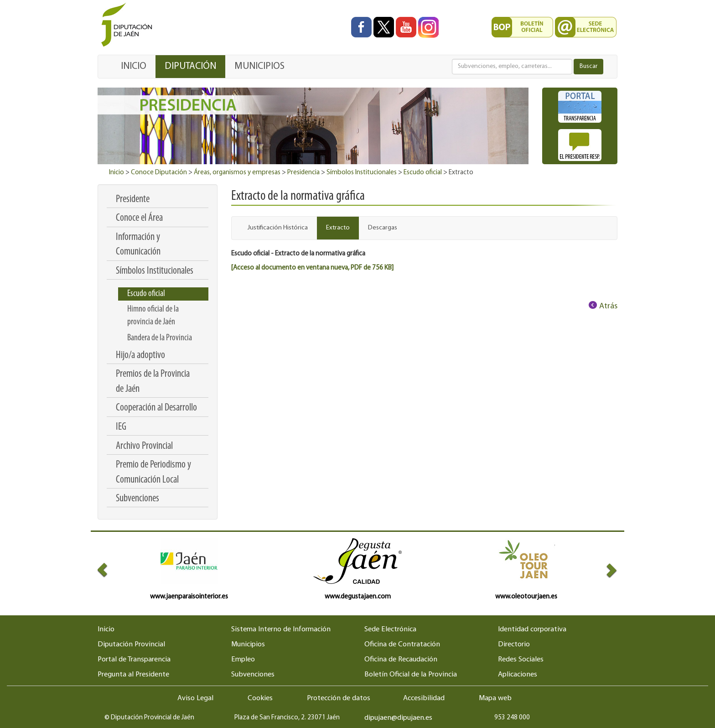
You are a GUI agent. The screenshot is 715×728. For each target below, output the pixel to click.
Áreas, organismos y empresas (237, 173)
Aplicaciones (518, 675)
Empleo (243, 660)
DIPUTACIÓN (190, 66)
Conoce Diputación (159, 173)
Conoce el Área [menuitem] (139, 218)
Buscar (588, 66)
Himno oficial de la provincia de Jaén (153, 316)
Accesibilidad (424, 698)
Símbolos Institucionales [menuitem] (155, 271)
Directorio (514, 645)
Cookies (260, 698)
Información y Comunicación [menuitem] (138, 245)
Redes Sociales (521, 660)
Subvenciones (253, 675)
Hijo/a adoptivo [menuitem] (140, 356)
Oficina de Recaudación (401, 660)
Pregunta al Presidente (133, 675)
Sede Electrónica (390, 629)
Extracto (338, 228)
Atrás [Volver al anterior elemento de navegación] (608, 306)
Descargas (383, 228)
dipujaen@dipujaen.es (398, 718)
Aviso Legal (195, 698)
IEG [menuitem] (121, 427)
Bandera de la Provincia (160, 338)
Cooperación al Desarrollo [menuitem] (156, 408)
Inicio (117, 173)
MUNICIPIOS (259, 66)
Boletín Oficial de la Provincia (411, 675)
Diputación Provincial (131, 645)
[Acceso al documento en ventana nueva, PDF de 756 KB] (312, 268)
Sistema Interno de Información (281, 629)
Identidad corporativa (532, 629)
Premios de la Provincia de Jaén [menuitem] (153, 382)
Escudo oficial (423, 173)
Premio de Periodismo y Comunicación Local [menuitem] (153, 472)
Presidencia (303, 173)
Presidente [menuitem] (133, 200)
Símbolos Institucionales (362, 173)
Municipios (248, 645)
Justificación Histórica (278, 228)
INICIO (134, 66)
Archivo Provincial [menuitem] (144, 446)
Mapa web (495, 698)
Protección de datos (339, 698)
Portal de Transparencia (134, 660)
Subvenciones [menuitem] (137, 499)
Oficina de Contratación (402, 645)
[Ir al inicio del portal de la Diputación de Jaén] (129, 25)
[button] (111, 570)
